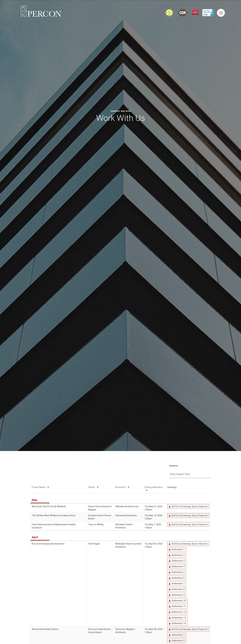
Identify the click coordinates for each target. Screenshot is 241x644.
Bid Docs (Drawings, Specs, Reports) (188, 506)
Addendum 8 (177, 589)
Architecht (122, 487)
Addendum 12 (177, 612)
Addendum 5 (177, 572)
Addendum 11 (177, 606)
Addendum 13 (177, 618)
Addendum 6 (177, 578)
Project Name (40, 487)
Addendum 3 (177, 561)
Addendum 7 (177, 584)
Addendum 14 (177, 623)
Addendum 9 (177, 595)
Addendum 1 (177, 549)
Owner (93, 487)
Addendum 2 (177, 555)
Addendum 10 (177, 601)
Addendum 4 (177, 566)
